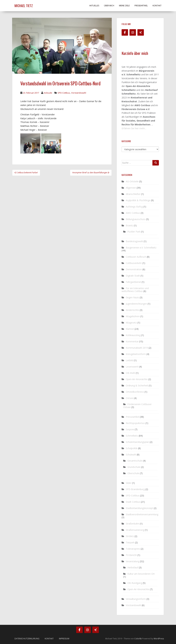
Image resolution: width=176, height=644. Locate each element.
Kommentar (132, 341)
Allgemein (131, 188)
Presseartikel (141, 6)
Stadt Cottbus (133, 502)
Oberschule (133, 473)
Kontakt (157, 6)
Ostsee (129, 398)
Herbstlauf (133, 567)
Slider (129, 483)
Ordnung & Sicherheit (137, 385)
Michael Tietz (24, 6)
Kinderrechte (132, 310)
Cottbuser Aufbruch (136, 257)
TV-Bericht (131, 555)
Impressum (64, 639)
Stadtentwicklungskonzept (139, 508)
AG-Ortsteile (132, 181)
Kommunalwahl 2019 (137, 348)
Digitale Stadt (133, 276)
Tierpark (130, 542)
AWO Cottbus (133, 213)
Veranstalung (133, 561)
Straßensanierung (135, 530)
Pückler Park (134, 232)
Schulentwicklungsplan (137, 442)
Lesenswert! (132, 367)
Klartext (130, 329)
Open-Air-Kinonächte (137, 379)
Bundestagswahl (134, 241)
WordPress (159, 639)
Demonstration (134, 269)
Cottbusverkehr (134, 263)
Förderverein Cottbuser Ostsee (137, 406)
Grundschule (134, 467)
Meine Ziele (124, 6)
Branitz (129, 225)
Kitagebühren (133, 316)
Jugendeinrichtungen (136, 304)
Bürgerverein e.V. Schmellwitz (141, 248)
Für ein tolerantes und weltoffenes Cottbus (135, 290)
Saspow (130, 429)
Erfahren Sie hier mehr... (134, 128)
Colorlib (138, 639)
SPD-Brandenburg (135, 489)
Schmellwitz (132, 436)
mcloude (48, 93)
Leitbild (129, 360)
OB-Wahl (130, 373)
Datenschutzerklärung (27, 639)
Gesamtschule (135, 461)
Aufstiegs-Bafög (134, 207)
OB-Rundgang (135, 583)
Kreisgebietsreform (136, 354)
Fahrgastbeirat (133, 282)
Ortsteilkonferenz (135, 392)
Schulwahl (131, 455)
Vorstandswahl (79, 93)
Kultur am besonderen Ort (141, 574)
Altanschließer (133, 194)
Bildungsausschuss (136, 219)
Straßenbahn (132, 524)
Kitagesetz (131, 323)
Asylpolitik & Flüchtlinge (138, 200)
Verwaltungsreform (136, 599)
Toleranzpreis (133, 549)
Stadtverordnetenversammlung (142, 514)
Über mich (109, 6)
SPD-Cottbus (64, 93)
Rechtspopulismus (135, 423)
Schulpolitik (132, 448)
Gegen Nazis (132, 297)
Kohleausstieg (133, 335)
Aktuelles (94, 6)
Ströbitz (130, 536)
